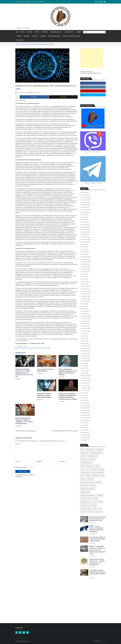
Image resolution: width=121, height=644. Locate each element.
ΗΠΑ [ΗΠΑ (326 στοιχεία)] (82, 476)
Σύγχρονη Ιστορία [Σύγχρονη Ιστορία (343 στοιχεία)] (85, 502)
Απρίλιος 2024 (85, 252)
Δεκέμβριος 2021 (86, 321)
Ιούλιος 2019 (85, 393)
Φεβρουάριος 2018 (86, 435)
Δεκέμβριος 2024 (86, 232)
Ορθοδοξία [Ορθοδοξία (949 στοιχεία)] (100, 495)
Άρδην (25, 343)
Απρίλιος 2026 (85, 192)
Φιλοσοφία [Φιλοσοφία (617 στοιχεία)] (93, 505)
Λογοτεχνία (35, 36)
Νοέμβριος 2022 (86, 294)
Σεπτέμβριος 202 (86, 440)
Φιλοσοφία (27, 36)
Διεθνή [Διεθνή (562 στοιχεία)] (83, 469)
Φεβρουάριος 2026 (86, 197)
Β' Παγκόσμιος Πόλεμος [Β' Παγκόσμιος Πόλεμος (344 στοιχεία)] (96, 453)
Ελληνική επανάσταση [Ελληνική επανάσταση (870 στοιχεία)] (98, 472)
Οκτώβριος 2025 (86, 207)
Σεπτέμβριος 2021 (86, 329)
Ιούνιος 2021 (85, 336)
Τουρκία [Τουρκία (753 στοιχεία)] (100, 502)
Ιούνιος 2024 (85, 247)
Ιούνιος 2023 (85, 277)
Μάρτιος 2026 (85, 195)
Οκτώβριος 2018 (86, 415)
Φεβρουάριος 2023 (86, 286)
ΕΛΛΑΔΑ (23, 32)
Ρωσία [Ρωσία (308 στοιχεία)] (96, 499)
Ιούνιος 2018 (85, 425)
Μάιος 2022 (85, 309)
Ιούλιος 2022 (85, 304)
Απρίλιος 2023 (85, 281)
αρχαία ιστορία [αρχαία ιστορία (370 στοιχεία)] (97, 508)
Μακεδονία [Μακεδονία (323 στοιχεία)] (98, 482)
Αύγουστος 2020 (86, 361)
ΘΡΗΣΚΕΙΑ (45, 32)
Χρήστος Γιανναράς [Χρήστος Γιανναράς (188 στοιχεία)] (86, 508)
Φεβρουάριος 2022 (86, 316)
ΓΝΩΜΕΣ (79, 32)
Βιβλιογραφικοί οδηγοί (54, 36)
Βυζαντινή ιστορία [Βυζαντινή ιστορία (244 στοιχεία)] (93, 456)
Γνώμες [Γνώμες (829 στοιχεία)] (97, 466)
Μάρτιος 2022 (85, 314)
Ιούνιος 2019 (85, 395)
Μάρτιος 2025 (85, 225)
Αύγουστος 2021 (86, 331)
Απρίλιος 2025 (85, 222)
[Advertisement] (92, 58)
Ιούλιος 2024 (85, 244)
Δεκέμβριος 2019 (86, 381)
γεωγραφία (43, 36)
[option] (46, 2)
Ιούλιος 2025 (85, 215)
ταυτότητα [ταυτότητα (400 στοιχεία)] (90, 512)
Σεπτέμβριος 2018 (86, 418)
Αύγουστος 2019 (86, 390)
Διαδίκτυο (24, 348)
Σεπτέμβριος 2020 (86, 358)
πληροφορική (48, 348)
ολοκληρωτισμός (31, 348)
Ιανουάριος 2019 (86, 408)
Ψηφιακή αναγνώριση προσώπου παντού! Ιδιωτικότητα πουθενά (44, 395)
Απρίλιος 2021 (85, 341)
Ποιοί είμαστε (20, 40)
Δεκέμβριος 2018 (86, 410)
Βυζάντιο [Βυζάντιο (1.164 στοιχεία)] (83, 456)
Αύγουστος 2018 (86, 420)
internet (19, 348)
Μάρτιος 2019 (85, 403)
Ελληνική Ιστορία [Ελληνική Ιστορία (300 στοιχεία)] (85, 472)
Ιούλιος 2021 (85, 333)
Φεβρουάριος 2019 (86, 405)
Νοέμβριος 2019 (86, 383)
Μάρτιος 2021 (85, 343)
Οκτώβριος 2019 (86, 385)
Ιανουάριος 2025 (86, 229)
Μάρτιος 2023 (85, 284)
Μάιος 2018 (84, 428)
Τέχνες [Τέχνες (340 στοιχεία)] (94, 502)
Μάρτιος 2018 (85, 433)
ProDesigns (103, 641)
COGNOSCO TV (69, 32)
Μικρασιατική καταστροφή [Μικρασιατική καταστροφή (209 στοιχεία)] (88, 489)
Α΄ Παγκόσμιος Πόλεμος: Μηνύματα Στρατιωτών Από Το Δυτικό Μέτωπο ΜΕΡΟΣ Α (98, 573)
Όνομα (17, 461)
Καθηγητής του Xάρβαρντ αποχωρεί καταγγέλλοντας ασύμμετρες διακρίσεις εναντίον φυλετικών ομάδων (68, 396)
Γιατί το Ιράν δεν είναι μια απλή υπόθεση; (45, 370)
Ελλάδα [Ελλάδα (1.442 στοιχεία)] (101, 469)
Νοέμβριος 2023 (86, 264)
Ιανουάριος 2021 (86, 348)
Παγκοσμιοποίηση (40, 348)
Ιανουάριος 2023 (86, 289)
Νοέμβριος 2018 (86, 413)
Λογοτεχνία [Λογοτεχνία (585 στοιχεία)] (90, 479)
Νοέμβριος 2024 (86, 234)
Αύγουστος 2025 (86, 212)
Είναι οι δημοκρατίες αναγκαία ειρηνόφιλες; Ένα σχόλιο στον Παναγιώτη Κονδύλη (68, 372)
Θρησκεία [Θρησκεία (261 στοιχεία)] (96, 476)
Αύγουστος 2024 (86, 242)
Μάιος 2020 (85, 368)
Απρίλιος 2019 (85, 400)
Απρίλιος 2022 (85, 311)
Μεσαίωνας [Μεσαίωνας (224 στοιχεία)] (84, 485)
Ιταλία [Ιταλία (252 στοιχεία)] (102, 476)
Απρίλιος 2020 (85, 371)
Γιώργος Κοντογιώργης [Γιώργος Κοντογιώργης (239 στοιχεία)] (87, 466)
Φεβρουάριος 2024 (86, 257)
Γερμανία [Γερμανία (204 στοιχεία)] (83, 459)
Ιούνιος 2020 (85, 366)
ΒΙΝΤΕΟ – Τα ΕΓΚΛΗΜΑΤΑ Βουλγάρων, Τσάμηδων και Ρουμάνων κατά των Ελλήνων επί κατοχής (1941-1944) (98, 550)
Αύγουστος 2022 (86, 301)
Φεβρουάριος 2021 (86, 346)
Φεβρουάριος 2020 (86, 376)
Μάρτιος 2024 (85, 254)
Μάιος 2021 (84, 338)
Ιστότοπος (62, 461)
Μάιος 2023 (85, 279)
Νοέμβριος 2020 (86, 353)
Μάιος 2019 (85, 398)
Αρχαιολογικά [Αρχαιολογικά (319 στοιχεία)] (84, 453)
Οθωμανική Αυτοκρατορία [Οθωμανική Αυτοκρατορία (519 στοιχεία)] (88, 495)
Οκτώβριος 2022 (86, 296)
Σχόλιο (18, 444)
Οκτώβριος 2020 (86, 356)
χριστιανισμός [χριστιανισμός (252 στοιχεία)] (99, 512)
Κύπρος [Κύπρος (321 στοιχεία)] (83, 479)
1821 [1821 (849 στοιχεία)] (82, 449)
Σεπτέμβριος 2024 (86, 239)
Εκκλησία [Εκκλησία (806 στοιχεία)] (95, 469)
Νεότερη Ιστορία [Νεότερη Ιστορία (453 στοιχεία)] (85, 492)
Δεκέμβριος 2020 (86, 351)
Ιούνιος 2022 (85, 306)
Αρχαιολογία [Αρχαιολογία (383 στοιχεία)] (99, 449)
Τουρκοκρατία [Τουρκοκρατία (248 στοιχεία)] (85, 505)
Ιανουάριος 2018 (86, 437)
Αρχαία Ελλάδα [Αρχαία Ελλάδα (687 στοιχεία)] (90, 449)
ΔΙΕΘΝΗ (30, 32)
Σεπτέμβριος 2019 (86, 388)
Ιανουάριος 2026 (86, 200)
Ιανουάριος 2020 (86, 378)
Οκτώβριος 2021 (86, 326)
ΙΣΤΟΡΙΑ (37, 32)
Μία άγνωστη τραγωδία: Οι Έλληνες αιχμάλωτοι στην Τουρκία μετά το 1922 (97, 519)
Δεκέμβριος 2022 (86, 291)
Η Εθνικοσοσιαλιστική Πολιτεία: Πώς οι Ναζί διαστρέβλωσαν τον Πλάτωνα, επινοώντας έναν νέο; (24, 373)
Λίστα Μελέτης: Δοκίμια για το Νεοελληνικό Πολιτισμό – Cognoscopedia (98, 539)
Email (39, 461)
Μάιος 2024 (85, 249)
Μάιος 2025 (85, 220)
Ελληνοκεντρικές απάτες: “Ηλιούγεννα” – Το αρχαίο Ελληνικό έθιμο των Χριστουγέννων (97, 562)
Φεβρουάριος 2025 (86, 227)
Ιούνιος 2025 (85, 217)
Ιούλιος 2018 (85, 423)
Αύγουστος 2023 (86, 272)
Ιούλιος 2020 (85, 363)
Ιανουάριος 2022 (86, 319)
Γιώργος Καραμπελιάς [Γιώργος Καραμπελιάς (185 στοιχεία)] (87, 463)
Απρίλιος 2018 (85, 430)
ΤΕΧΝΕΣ (19, 36)
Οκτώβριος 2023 (86, 267)
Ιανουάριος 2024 (86, 259)
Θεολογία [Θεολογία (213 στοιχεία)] (88, 476)
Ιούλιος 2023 (85, 274)
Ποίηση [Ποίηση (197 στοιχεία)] (83, 499)
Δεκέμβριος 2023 (86, 262)
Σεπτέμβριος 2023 (86, 269)
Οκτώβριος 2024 (86, 237)
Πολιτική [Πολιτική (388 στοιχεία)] (90, 499)
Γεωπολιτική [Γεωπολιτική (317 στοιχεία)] (91, 459)
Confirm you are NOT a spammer (25, 476)
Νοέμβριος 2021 (86, 324)
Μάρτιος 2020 (85, 373)
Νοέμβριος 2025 (86, 205)
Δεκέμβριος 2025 (86, 202)
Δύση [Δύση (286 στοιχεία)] (88, 469)
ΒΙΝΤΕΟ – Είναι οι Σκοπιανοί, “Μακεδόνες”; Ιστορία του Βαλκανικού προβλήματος (97, 529)
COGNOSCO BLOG (56, 32)
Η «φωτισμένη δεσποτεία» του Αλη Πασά (64, 431)
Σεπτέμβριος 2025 (86, 210)
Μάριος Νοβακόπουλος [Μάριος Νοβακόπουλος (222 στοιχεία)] (87, 482)
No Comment (36, 93)
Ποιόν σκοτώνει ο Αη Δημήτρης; (26, 431)
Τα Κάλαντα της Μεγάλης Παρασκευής (32, 2)
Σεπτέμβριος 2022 (86, 299)
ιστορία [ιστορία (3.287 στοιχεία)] (83, 512)
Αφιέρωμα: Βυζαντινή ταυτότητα (71, 36)
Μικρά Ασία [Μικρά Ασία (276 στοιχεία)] (92, 485)
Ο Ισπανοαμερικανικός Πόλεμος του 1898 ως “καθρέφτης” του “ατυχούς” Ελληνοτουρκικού (24, 421)
